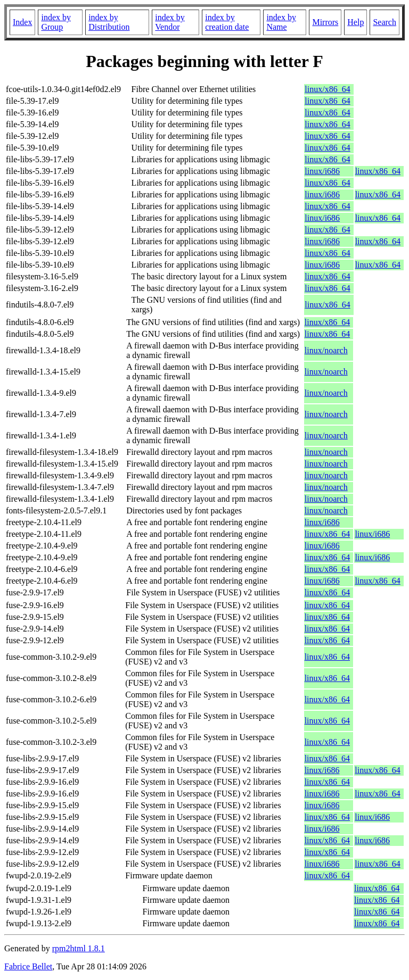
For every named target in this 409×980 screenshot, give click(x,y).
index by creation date (227, 22)
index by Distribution (109, 22)
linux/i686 (322, 171)
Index (22, 22)
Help (355, 22)
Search (385, 22)
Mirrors (325, 22)
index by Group (56, 22)
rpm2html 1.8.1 (79, 948)
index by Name (281, 22)
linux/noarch (326, 350)
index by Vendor (170, 22)
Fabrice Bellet (28, 966)
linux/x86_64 (327, 89)
